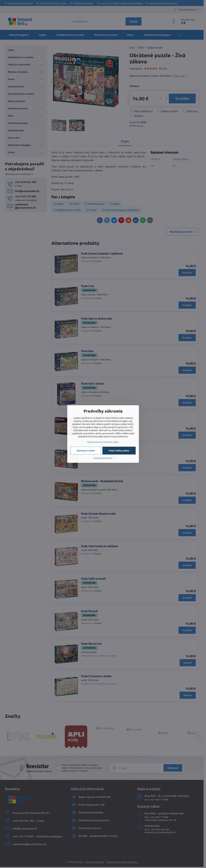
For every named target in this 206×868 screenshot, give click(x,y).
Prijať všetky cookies (119, 450)
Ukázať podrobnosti (103, 458)
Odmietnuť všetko (86, 450)
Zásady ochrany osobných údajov (103, 442)
